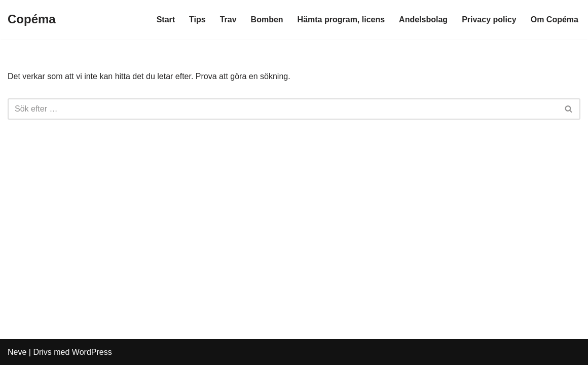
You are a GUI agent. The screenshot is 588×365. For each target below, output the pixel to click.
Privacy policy (489, 20)
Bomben (267, 20)
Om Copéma (555, 20)
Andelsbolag (423, 20)
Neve (17, 352)
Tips (197, 20)
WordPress (92, 352)
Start (166, 20)
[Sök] (283, 109)
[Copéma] (32, 20)
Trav (228, 20)
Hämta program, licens (341, 20)
